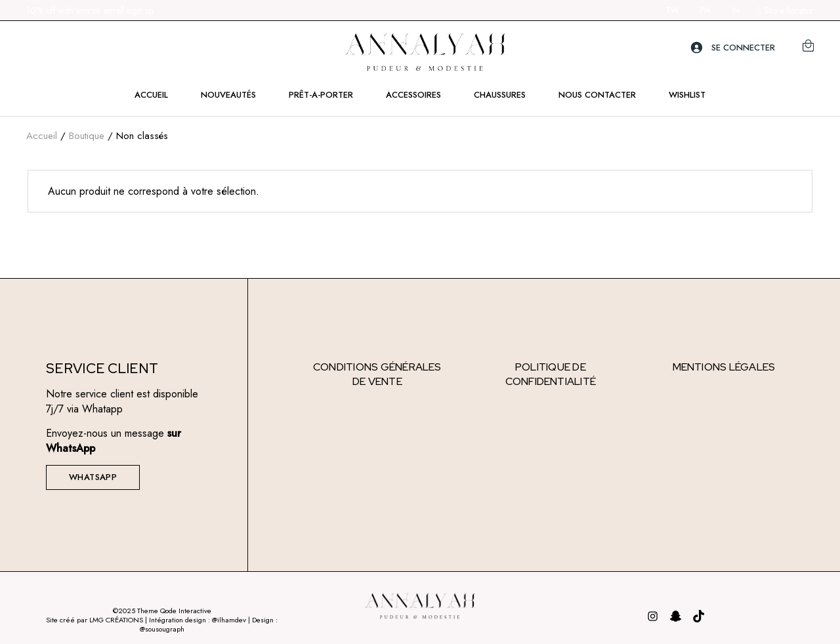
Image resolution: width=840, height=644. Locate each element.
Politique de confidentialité (551, 374)
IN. (737, 11)
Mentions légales (724, 367)
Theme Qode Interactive (174, 611)
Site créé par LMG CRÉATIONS (94, 620)
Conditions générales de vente (377, 374)
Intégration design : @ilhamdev (199, 620)
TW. (673, 11)
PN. (706, 11)
